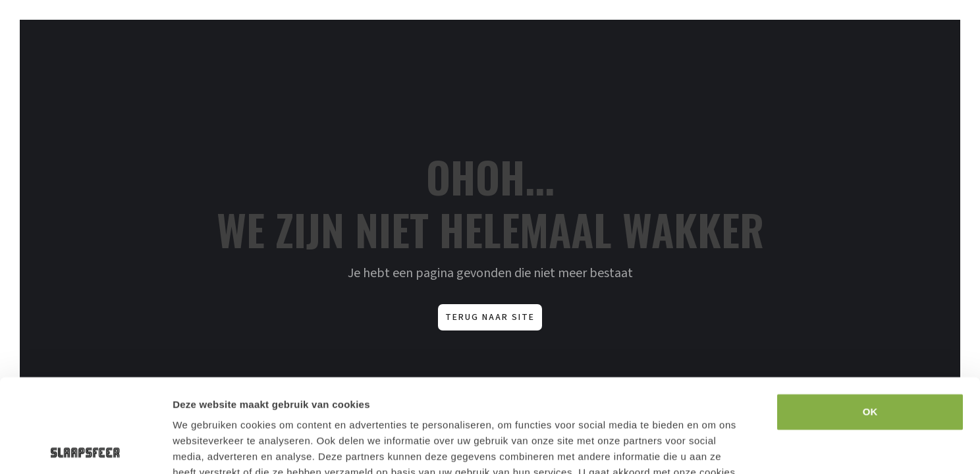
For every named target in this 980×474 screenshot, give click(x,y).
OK (870, 318)
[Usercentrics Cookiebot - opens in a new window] (85, 448)
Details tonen (799, 448)
